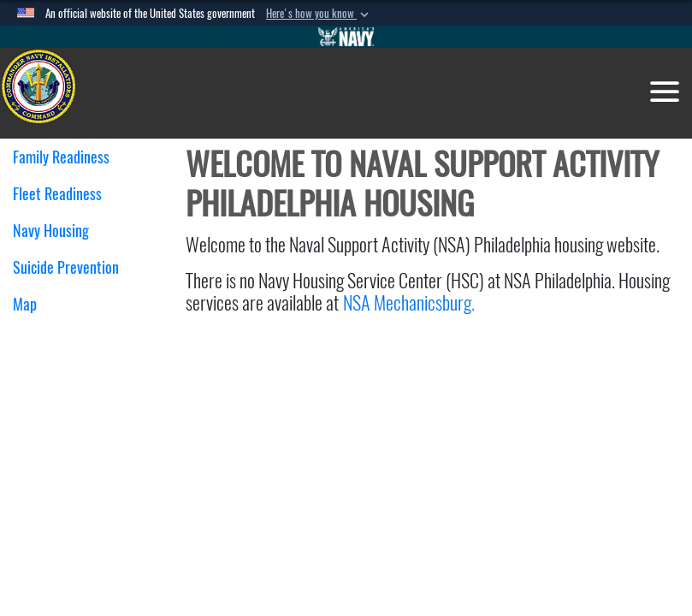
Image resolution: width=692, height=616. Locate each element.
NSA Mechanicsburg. (411, 303)
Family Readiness (68, 157)
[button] (319, 14)
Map (25, 304)
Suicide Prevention (66, 267)
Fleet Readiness (64, 194)
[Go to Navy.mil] (346, 37)
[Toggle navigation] (665, 92)
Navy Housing (57, 231)
